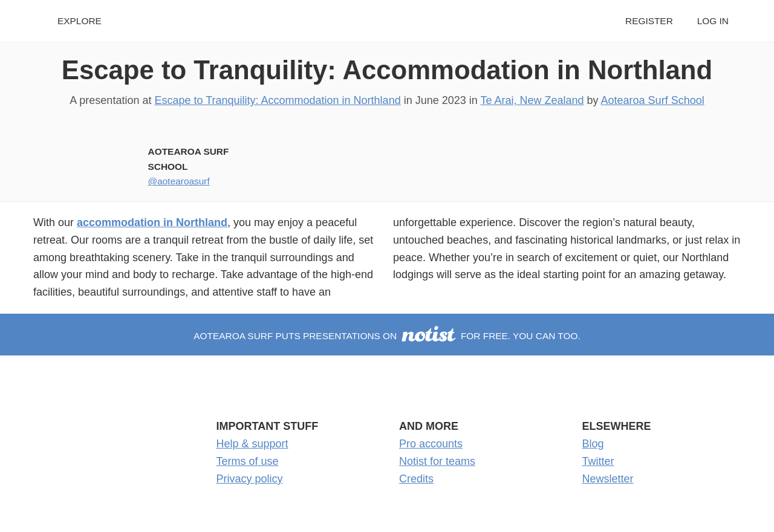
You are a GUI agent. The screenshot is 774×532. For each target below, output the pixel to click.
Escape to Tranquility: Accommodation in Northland (387, 70)
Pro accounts (431, 444)
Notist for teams (437, 461)
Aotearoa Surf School (653, 100)
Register (649, 21)
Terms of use (248, 461)
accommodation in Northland (152, 222)
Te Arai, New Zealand (532, 100)
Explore (80, 21)
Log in (713, 21)
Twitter (598, 461)
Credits (416, 479)
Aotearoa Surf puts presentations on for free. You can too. (387, 336)
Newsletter (608, 479)
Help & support (252, 444)
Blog (593, 444)
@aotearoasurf (179, 181)
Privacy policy (250, 479)
